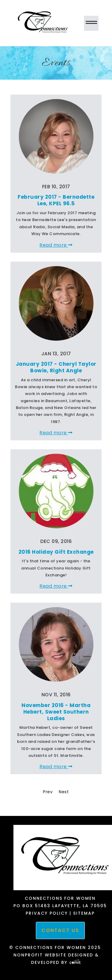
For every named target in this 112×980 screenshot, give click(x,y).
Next (64, 792)
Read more (56, 245)
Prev (48, 792)
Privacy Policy (47, 913)
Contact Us (60, 930)
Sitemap (84, 913)
